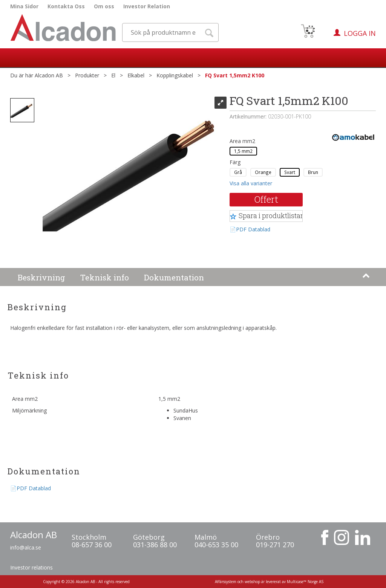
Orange (263, 172)
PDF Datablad (253, 229)
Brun (313, 172)
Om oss (104, 6)
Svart (290, 172)
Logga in (360, 33)
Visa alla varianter (251, 183)
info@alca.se (26, 547)
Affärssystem (226, 582)
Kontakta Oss (66, 6)
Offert (266, 199)
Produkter (87, 75)
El (113, 75)
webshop (252, 582)
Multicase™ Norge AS (305, 582)
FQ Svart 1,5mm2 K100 (235, 75)
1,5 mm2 (243, 151)
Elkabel (136, 75)
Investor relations (31, 567)
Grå (238, 172)
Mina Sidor (24, 6)
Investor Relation (147, 6)
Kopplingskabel (175, 75)
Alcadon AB (49, 75)
